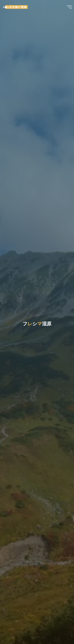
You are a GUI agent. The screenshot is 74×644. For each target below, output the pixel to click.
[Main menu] (69, 7)
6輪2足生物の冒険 (15, 7)
